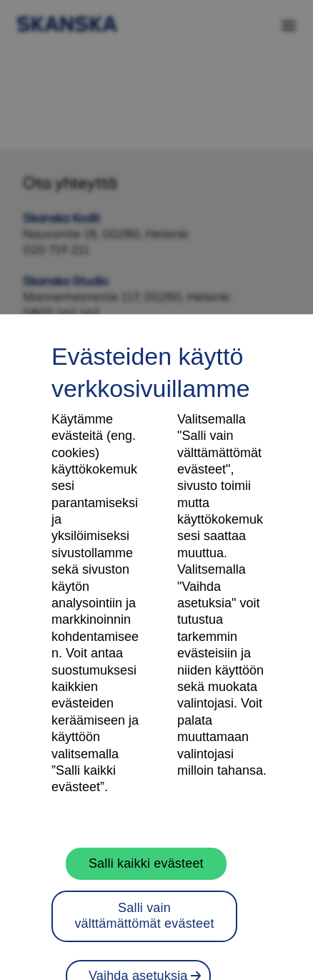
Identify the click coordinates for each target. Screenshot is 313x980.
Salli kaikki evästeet (146, 873)
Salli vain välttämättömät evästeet (144, 925)
